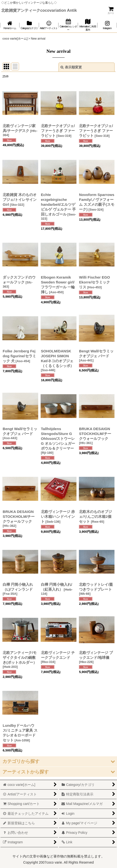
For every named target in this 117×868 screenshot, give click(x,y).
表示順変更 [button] (71, 67)
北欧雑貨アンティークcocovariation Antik (39, 10)
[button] (58, 761)
